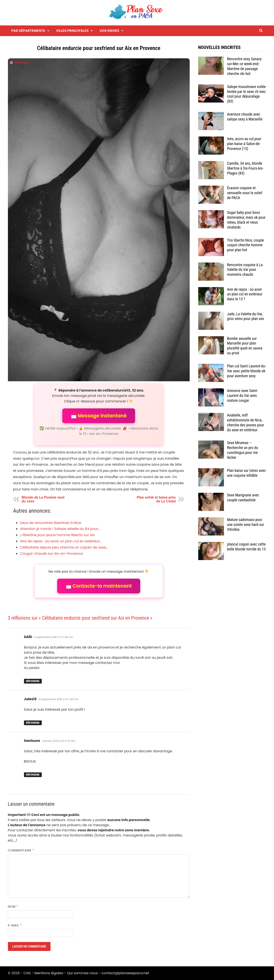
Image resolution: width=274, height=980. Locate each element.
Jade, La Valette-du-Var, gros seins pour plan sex (246, 316)
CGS (27, 973)
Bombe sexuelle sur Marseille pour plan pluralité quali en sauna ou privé (245, 346)
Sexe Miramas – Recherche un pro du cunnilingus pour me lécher (243, 450)
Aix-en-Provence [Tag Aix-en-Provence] (104, 434)
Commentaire (21, 850)
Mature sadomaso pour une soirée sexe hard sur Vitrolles (246, 524)
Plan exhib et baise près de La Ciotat (156, 499)
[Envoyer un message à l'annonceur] (99, 220)
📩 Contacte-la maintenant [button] (99, 586)
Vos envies (109, 31)
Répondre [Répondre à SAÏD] (33, 681)
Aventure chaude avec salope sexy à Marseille (245, 117)
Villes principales (72, 31)
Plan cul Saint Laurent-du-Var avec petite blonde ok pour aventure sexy (246, 371)
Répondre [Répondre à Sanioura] (33, 775)
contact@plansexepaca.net (125, 973)
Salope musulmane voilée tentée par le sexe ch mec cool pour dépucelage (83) (246, 94)
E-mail (15, 925)
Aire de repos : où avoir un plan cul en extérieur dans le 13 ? (245, 294)
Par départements (28, 31)
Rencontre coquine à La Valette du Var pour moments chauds (245, 270)
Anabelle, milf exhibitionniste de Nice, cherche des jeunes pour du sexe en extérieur (246, 423)
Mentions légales (49, 973)
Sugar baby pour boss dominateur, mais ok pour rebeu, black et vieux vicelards (246, 220)
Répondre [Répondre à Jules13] (33, 723)
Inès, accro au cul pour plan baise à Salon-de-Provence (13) (244, 144)
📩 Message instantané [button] (99, 416)
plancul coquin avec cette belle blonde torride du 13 (246, 547)
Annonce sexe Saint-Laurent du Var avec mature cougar (243, 395)
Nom (13, 907)
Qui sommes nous (82, 973)
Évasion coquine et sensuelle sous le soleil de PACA (245, 193)
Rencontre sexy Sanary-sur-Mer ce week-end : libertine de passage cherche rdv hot (245, 66)
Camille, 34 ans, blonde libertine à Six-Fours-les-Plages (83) (245, 168)
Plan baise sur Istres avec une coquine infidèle (246, 473)
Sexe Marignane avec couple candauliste (243, 497)
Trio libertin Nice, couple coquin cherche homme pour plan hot (246, 245)
